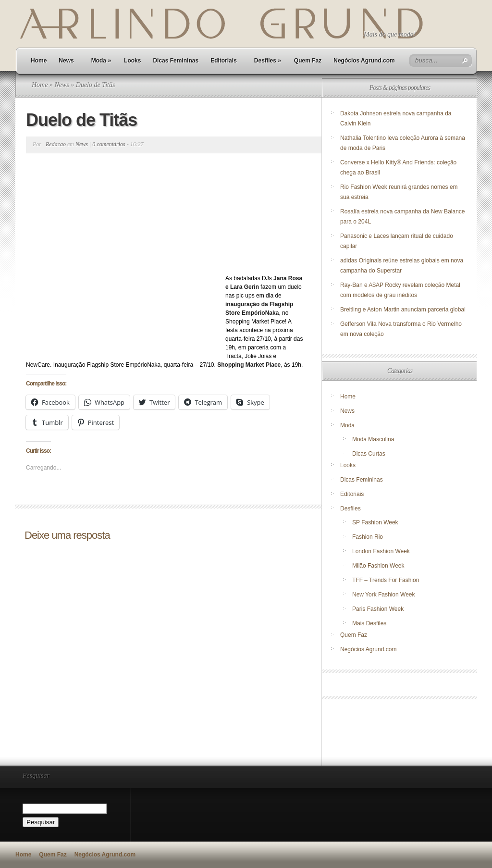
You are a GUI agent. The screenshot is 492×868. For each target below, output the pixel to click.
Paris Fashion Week (378, 609)
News (66, 61)
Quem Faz (308, 61)
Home (39, 61)
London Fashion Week (381, 551)
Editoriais (224, 61)
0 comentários (109, 144)
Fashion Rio (368, 537)
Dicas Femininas (176, 61)
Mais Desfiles (369, 623)
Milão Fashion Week (378, 566)
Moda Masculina (373, 439)
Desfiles (268, 61)
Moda (101, 61)
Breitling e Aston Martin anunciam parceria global (403, 310)
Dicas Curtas (369, 454)
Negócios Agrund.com (364, 61)
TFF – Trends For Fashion (386, 580)
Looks (132, 61)
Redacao (56, 144)
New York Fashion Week (384, 595)
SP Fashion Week (375, 522)
